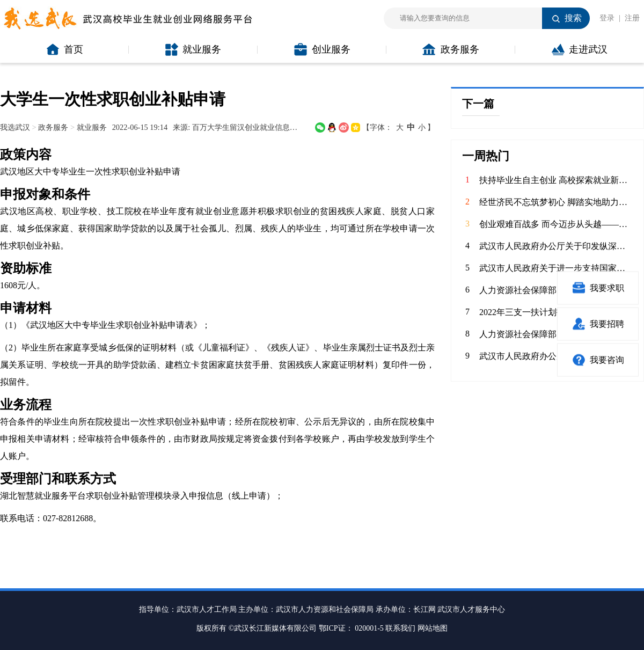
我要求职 (598, 288)
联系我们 (400, 628)
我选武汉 (15, 127)
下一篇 (478, 104)
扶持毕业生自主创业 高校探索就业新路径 (556, 180)
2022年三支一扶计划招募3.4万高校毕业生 (556, 312)
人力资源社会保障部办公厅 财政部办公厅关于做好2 (556, 290)
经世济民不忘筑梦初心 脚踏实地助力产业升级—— (556, 202)
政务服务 (451, 49)
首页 (65, 49)
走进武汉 (580, 49)
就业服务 (193, 49)
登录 (607, 18)
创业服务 (322, 49)
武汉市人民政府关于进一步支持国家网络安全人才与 (556, 268)
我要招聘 (598, 324)
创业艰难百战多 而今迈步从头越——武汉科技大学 (556, 224)
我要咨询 (598, 360)
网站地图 (433, 628)
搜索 (573, 18)
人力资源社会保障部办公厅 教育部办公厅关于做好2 (556, 334)
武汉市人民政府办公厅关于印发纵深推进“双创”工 (556, 246)
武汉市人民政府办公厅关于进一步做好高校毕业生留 (556, 356)
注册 (632, 18)
